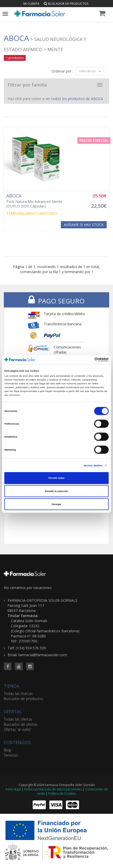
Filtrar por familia (27, 85)
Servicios (11, 755)
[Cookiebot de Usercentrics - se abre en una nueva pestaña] (86, 360)
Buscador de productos (66, 4)
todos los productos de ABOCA (77, 99)
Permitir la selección (56, 491)
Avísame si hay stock (84, 225)
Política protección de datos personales (53, 789)
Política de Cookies (62, 794)
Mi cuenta (31, 4)
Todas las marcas (18, 694)
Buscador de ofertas (21, 724)
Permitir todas (57, 478)
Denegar (56, 504)
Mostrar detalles (93, 465)
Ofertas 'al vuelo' (17, 729)
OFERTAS (13, 712)
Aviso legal (13, 789)
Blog (7, 750)
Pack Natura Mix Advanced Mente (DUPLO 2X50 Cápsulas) (39, 201)
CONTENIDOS (17, 743)
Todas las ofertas (18, 719)
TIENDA (11, 686)
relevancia (90, 71)
